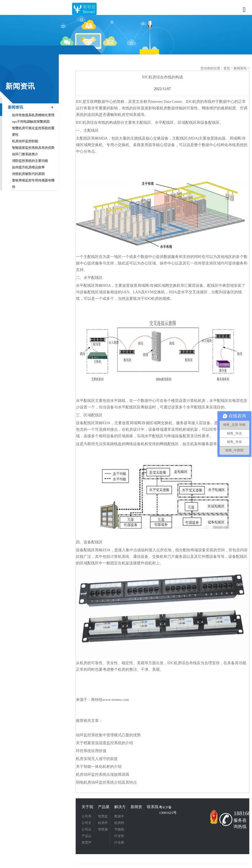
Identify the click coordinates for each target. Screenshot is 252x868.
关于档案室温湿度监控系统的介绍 (105, 743)
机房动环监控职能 (25, 141)
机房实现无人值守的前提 (97, 759)
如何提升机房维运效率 (28, 167)
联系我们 (153, 808)
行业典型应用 (119, 843)
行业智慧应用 (119, 837)
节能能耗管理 (119, 830)
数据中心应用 (119, 817)
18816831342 (240, 813)
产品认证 (87, 837)
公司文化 (87, 824)
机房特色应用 (119, 824)
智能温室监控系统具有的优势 (33, 148)
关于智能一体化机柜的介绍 (99, 767)
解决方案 (120, 808)
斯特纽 (97, 700)
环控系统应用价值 (91, 751)
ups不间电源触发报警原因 (31, 122)
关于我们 (87, 808)
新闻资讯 (16, 107)
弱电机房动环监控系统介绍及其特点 (106, 782)
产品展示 (104, 808)
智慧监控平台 (103, 817)
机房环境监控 (103, 824)
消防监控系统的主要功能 (30, 161)
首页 (227, 68)
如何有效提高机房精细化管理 (33, 115)
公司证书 (87, 830)
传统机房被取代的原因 (28, 174)
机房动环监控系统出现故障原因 (103, 775)
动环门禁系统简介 (25, 154)
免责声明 (87, 843)
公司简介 (87, 817)
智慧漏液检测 (103, 830)
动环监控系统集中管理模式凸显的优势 (108, 735)
